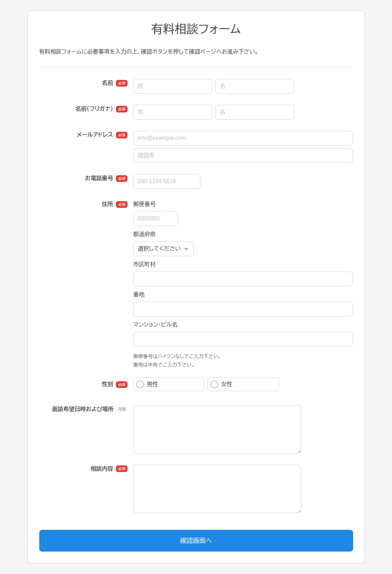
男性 (147, 384)
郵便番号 (144, 204)
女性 (221, 384)
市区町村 (144, 264)
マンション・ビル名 (155, 325)
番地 (139, 295)
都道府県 (144, 234)
